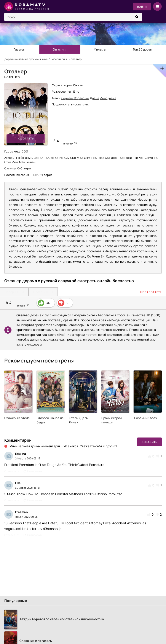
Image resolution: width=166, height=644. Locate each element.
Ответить (12, 471)
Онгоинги (60, 49)
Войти (142, 7)
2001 (25, 151)
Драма (94, 98)
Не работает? (151, 292)
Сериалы (68, 98)
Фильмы (100, 49)
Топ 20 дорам (143, 49)
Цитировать (33, 471)
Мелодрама (108, 98)
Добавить (149, 442)
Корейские (82, 98)
